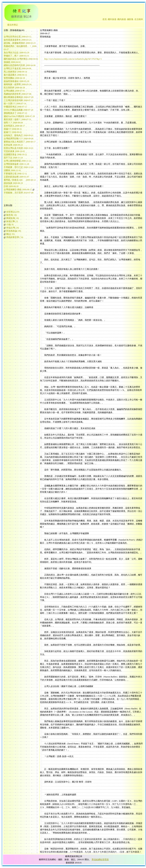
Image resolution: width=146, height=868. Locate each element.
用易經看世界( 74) (15, 237)
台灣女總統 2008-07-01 (14, 91)
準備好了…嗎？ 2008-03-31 (16, 56)
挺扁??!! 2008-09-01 (13, 132)
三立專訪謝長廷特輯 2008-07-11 (19, 100)
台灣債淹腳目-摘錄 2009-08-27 (18, 189)
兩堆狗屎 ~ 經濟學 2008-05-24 (17, 84)
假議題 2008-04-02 (12, 62)
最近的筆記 (13, 25)
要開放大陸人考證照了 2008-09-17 (20, 142)
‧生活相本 (138, 19)
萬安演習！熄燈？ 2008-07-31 (17, 119)
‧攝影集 (130, 19)
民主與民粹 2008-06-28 (14, 88)
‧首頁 (104, 19)
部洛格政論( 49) (14, 231)
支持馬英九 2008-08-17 (14, 126)
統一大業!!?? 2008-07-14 (15, 104)
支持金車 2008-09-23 (13, 145)
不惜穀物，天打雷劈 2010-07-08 (19, 193)
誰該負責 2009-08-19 (13, 183)
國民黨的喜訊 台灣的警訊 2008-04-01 (21, 59)
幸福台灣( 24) (13, 228)
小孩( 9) (10, 225)
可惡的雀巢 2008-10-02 (14, 151)
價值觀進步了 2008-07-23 (15, 113)
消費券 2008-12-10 (12, 170)
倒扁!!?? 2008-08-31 (13, 129)
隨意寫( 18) (11, 215)
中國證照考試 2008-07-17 (15, 107)
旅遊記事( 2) (12, 221)
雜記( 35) (10, 234)
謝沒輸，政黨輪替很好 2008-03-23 (20, 43)
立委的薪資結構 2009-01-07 (16, 177)
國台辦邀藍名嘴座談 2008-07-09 (19, 97)
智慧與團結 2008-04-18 (14, 78)
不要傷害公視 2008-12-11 (15, 174)
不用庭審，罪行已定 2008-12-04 (19, 167)
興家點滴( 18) (13, 218)
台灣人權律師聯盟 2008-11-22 (17, 161)
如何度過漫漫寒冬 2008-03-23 (17, 40)
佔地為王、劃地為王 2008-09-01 (19, 135)
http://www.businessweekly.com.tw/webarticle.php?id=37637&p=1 (73, 59)
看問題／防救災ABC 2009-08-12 (20, 180)
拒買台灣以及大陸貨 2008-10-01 (19, 148)
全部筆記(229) (13, 212)
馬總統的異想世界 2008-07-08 (17, 94)
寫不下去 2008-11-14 (13, 158)
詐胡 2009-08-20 (11, 186)
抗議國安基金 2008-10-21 (15, 154)
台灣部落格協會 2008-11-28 (16, 164)
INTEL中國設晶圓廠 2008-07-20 (18, 110)
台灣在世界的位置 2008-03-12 (17, 37)
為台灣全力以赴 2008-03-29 (16, 53)
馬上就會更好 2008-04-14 (15, 72)
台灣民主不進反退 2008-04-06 (17, 68)
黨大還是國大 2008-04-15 (15, 75)
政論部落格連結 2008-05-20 (16, 81)
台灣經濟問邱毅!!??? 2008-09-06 (19, 139)
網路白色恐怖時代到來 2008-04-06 (20, 65)
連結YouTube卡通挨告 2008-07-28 (19, 116)
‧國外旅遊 (112, 19)
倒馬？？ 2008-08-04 (13, 123)
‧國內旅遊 (121, 19)
